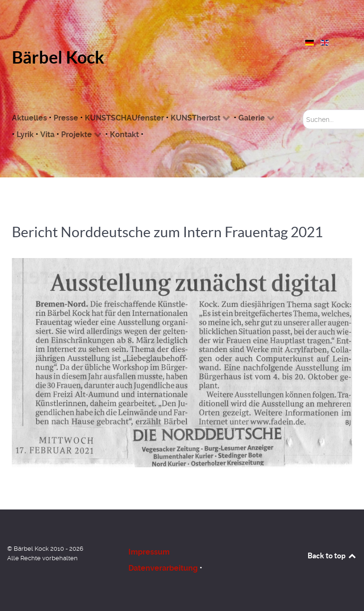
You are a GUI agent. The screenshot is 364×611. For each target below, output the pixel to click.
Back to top (332, 555)
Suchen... (303, 110)
